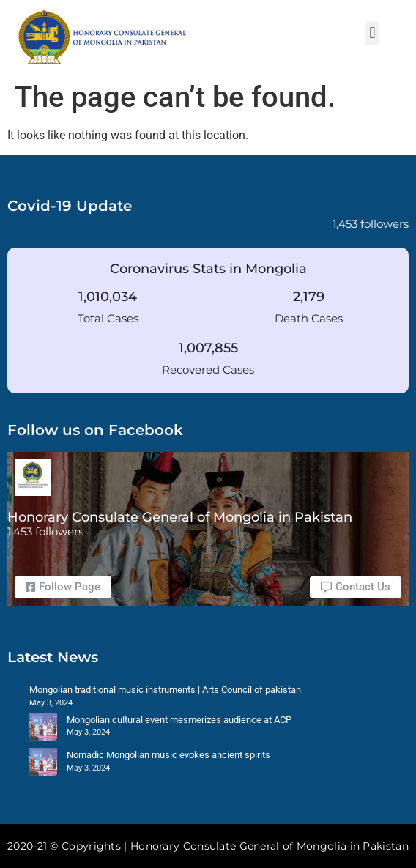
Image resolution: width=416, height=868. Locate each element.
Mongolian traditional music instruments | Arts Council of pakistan (165, 690)
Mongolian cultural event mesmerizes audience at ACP (179, 720)
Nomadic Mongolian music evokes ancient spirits (168, 755)
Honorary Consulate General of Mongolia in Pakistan (180, 517)
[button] (372, 33)
